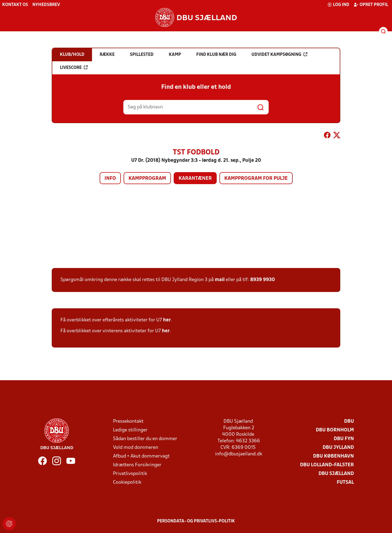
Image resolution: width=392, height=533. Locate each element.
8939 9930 (263, 280)
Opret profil (371, 5)
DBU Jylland (338, 448)
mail (220, 280)
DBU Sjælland (336, 474)
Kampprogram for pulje (256, 179)
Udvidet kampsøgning (279, 54)
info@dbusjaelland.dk (239, 454)
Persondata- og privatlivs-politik (196, 521)
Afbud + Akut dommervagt (141, 456)
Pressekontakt (128, 421)
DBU (349, 421)
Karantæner (195, 179)
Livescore (74, 68)
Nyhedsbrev (46, 5)
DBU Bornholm (335, 430)
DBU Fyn (344, 439)
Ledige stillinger (130, 430)
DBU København (333, 456)
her (167, 320)
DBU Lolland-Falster (327, 465)
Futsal (345, 482)
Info (110, 179)
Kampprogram (147, 179)
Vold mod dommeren (136, 448)
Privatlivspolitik (130, 474)
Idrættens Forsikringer (137, 465)
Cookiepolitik (127, 482)
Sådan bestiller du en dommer (145, 439)
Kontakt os (15, 5)
